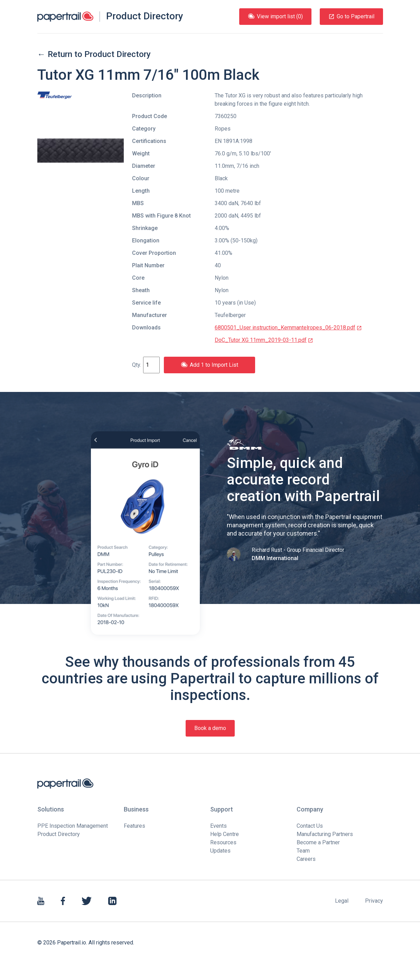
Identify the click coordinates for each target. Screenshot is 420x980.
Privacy (374, 901)
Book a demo (210, 728)
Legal (342, 901)
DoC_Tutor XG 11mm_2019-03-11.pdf (264, 340)
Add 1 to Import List (209, 365)
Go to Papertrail (351, 16)
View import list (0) (275, 16)
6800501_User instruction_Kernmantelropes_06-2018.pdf (288, 328)
